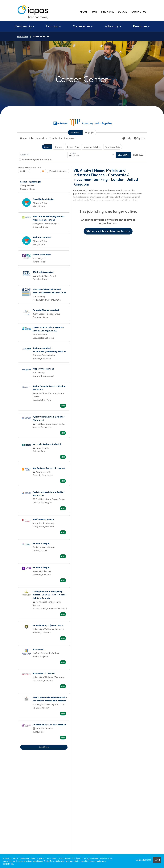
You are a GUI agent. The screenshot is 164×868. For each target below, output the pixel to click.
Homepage (22, 36)
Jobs (31, 138)
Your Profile (56, 138)
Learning (52, 26)
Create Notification (58, 171)
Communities (82, 26)
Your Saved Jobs (113, 147)
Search (47, 147)
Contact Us (139, 12)
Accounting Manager (31, 181)
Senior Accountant (42, 237)
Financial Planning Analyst (46, 310)
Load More (44, 747)
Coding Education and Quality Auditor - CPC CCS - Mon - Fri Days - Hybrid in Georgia (50, 594)
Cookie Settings (143, 860)
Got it (157, 860)
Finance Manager (41, 543)
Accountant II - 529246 (43, 673)
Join (94, 12)
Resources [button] (69, 138)
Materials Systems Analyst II (47, 444)
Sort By (23, 171)
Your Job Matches (92, 147)
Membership (23, 26)
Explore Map (73, 147)
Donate (123, 12)
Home (23, 138)
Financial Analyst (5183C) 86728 (48, 625)
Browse (59, 147)
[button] (138, 154)
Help (127, 138)
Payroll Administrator (43, 199)
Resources (140, 26)
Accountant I (39, 649)
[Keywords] (43, 154)
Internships (42, 138)
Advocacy (112, 26)
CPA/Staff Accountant (43, 272)
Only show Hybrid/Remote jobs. (37, 159)
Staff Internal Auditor (43, 519)
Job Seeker (75, 132)
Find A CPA (107, 12)
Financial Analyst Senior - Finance (49, 724)
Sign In (139, 138)
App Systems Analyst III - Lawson (49, 468)
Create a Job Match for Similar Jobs (108, 231)
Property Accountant (43, 368)
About (83, 12)
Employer (90, 132)
